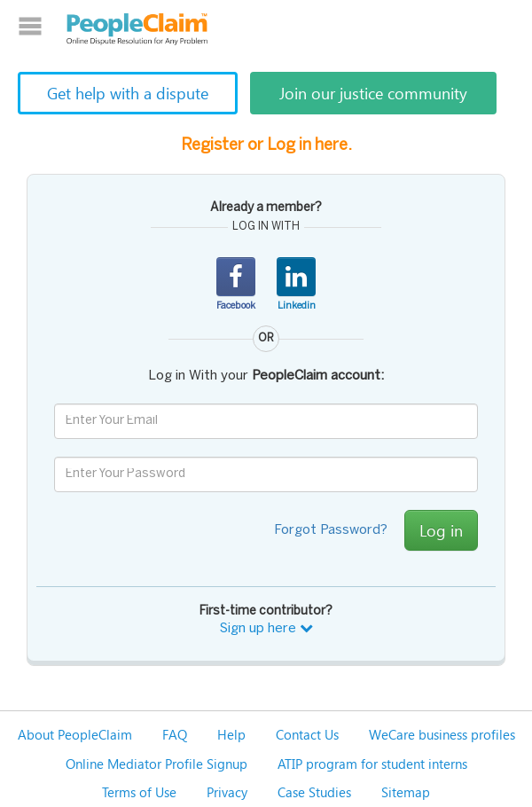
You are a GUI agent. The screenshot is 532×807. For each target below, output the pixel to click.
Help (231, 734)
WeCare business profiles (442, 734)
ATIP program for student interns (372, 764)
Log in (441, 530)
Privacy (227, 792)
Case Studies (314, 792)
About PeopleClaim (75, 734)
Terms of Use (139, 792)
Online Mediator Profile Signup (156, 764)
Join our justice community (373, 93)
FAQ (175, 734)
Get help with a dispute (128, 93)
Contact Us (307, 734)
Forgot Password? (331, 530)
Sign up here (266, 629)
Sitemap (406, 792)
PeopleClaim (137, 29)
